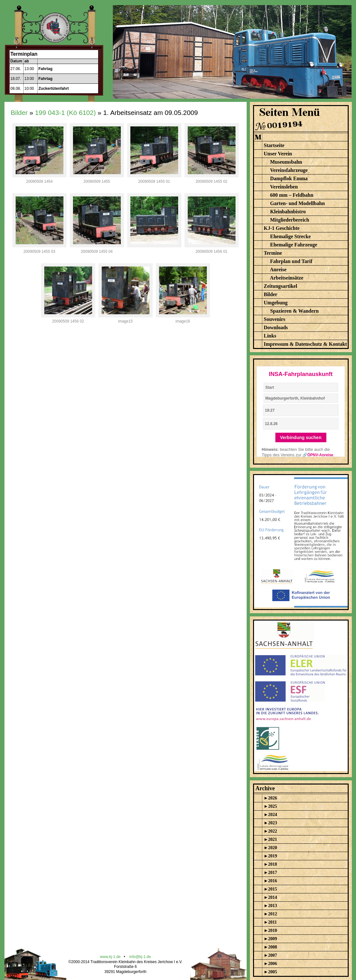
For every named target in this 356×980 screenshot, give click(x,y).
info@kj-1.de (140, 957)
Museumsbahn (286, 162)
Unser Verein (278, 154)
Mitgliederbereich (290, 220)
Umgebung (276, 303)
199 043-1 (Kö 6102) (65, 113)
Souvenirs (275, 319)
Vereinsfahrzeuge (289, 170)
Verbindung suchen (301, 437)
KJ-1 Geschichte (282, 228)
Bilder (19, 113)
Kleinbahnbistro (288, 212)
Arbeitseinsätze (287, 278)
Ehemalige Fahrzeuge (294, 245)
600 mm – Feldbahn (292, 195)
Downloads (276, 327)
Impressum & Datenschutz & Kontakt (305, 344)
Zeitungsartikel (281, 286)
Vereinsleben (284, 187)
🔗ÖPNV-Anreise (318, 455)
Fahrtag (46, 69)
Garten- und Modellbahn (298, 203)
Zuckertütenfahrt (54, 89)
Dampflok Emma (289, 178)
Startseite (274, 145)
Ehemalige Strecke (291, 236)
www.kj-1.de (110, 957)
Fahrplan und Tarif (291, 261)
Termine (273, 253)
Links (270, 336)
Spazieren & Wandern (294, 311)
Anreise (278, 270)
